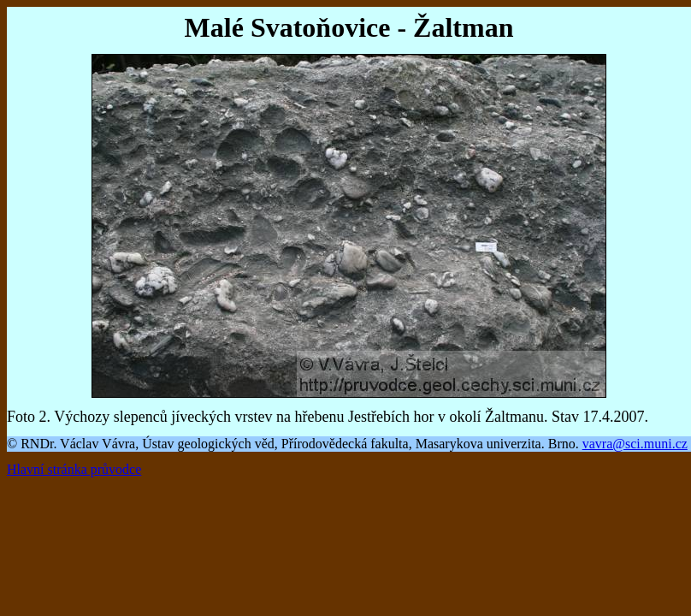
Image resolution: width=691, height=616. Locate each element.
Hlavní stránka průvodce (74, 469)
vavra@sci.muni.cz (635, 444)
